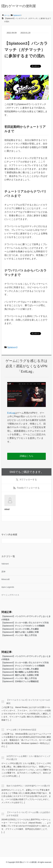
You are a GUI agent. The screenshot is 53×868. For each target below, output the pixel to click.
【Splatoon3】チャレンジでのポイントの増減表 (23, 626)
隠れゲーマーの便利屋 (19, 6)
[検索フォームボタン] (49, 541)
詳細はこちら (27, 456)
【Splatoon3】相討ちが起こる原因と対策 (20, 632)
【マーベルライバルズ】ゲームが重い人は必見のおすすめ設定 (28, 814)
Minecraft (6, 579)
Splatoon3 (12, 347)
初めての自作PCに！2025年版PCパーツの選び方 (28, 786)
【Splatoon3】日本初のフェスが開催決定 (20, 681)
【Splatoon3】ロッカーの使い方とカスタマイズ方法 (25, 623)
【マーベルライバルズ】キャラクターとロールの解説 (28, 702)
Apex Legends (8, 587)
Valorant (5, 564)
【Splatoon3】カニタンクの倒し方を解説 (20, 629)
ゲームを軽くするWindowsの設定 (21, 730)
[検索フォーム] (24, 541)
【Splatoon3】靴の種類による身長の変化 (20, 672)
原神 (3, 572)
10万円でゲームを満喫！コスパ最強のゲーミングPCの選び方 (28, 758)
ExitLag (11, 413)
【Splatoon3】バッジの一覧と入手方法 (19, 635)
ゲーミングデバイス (10, 595)
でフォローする (26, 480)
